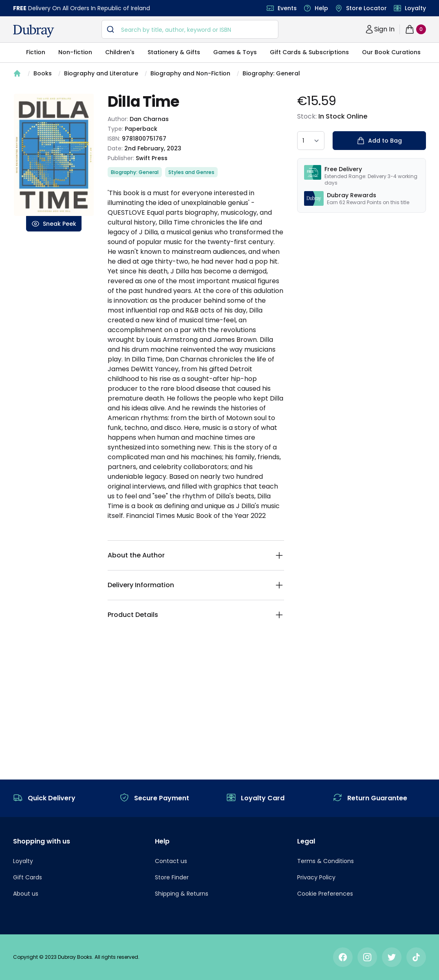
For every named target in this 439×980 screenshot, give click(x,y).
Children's (120, 52)
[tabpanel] (54, 155)
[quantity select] (311, 141)
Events (287, 8)
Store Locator (366, 8)
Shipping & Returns (182, 894)
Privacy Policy (316, 877)
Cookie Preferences (325, 894)
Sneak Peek (54, 224)
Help (321, 8)
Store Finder (172, 877)
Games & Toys (235, 52)
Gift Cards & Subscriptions (309, 52)
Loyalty (415, 8)
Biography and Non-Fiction (190, 73)
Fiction (36, 52)
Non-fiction (75, 52)
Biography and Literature (101, 73)
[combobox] (190, 29)
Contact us (171, 861)
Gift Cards (28, 877)
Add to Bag (379, 141)
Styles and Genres (191, 172)
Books (43, 73)
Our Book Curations (391, 52)
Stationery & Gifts (174, 52)
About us (26, 894)
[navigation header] (34, 31)
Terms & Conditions (325, 861)
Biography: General (271, 73)
